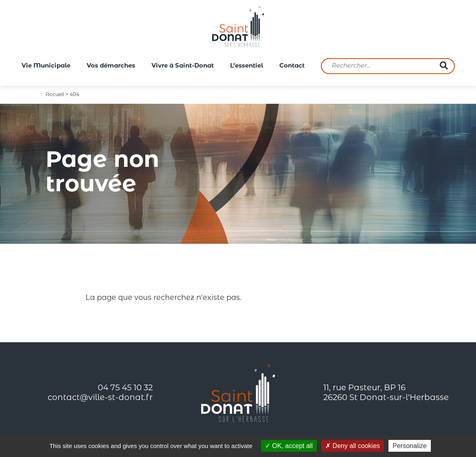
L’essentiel (247, 66)
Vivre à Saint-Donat (183, 66)
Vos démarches (111, 66)
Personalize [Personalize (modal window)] (410, 446)
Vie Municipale (46, 66)
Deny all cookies (353, 446)
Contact (292, 66)
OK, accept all (289, 446)
